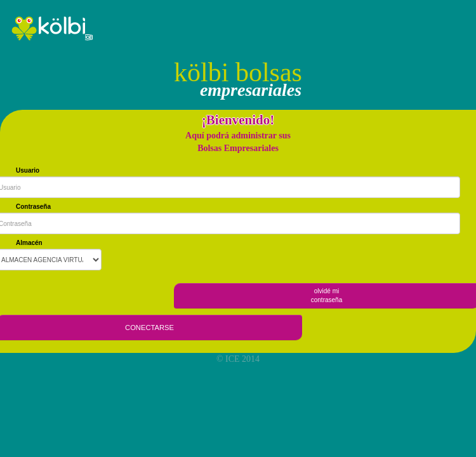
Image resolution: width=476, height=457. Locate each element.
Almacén (29, 243)
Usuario (28, 170)
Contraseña (33, 207)
